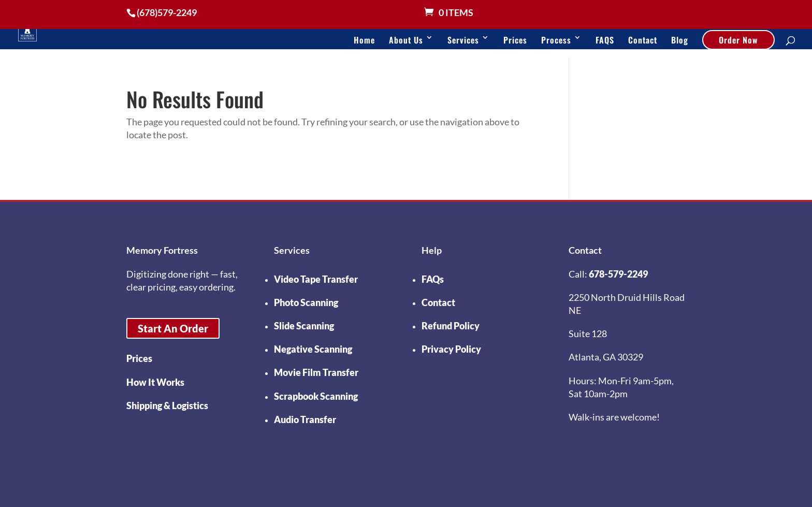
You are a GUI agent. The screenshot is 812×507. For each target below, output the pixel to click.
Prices (515, 40)
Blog (680, 40)
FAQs (433, 279)
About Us (406, 40)
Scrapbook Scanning (316, 396)
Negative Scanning (313, 349)
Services (463, 40)
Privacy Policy (451, 349)
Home (364, 40)
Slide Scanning (304, 326)
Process (556, 40)
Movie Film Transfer (316, 372)
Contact (643, 40)
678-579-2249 (618, 274)
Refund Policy (451, 326)
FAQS (605, 40)
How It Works (155, 382)
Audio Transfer (305, 419)
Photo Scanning (306, 302)
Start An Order (173, 328)
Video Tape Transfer (316, 279)
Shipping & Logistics (167, 405)
